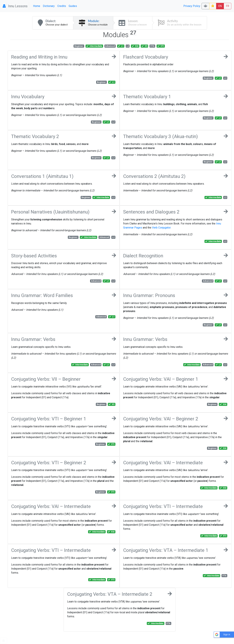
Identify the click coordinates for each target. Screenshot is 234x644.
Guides (73, 6)
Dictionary (49, 6)
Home (37, 6)
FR (228, 6)
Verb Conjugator (161, 228)
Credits (62, 6)
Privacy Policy (192, 6)
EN (220, 6)
